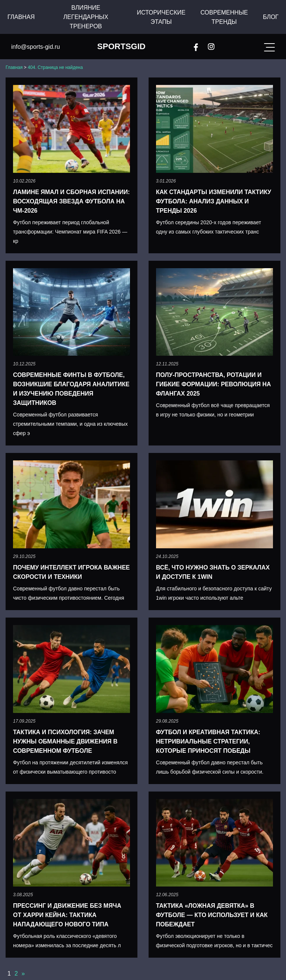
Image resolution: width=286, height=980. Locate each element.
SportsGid (121, 47)
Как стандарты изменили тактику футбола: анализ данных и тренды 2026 (214, 201)
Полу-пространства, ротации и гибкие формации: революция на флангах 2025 (214, 384)
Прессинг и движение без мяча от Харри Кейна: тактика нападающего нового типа (67, 915)
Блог (271, 17)
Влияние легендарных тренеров (86, 17)
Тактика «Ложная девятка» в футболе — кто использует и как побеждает (212, 915)
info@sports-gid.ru (36, 47)
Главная (21, 17)
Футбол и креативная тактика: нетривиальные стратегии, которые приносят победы (208, 741)
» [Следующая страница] (23, 973)
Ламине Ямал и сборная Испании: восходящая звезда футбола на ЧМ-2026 (71, 201)
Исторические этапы (161, 17)
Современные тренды (224, 17)
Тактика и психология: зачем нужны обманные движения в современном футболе (65, 741)
